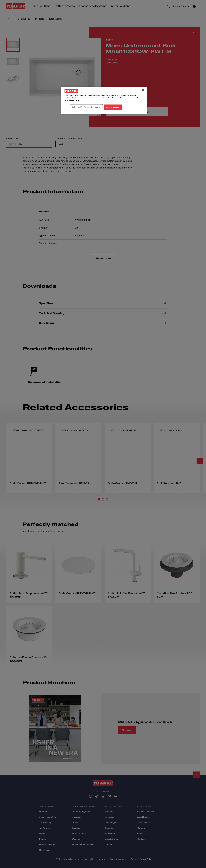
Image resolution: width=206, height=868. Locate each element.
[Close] (143, 90)
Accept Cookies (113, 107)
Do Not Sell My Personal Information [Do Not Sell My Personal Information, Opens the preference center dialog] (86, 107)
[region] (104, 100)
